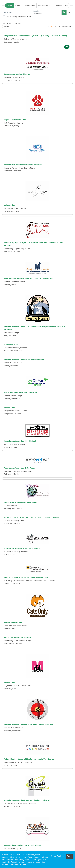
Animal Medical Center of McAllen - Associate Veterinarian (29, 759)
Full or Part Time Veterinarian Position (21, 392)
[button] (69, 12)
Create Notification (63, 26)
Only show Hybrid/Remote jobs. (19, 16)
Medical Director (11, 344)
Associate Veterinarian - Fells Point (19, 468)
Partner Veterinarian (13, 622)
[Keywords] (18, 12)
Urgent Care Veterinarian (15, 119)
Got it (69, 856)
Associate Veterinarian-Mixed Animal (20, 441)
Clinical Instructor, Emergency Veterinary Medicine (26, 577)
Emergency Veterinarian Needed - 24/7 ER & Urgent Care (28, 278)
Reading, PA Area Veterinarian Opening (21, 502)
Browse (18, 6)
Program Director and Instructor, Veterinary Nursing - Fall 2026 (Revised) (35, 36)
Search (9, 6)
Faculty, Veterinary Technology (18, 637)
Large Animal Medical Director (17, 74)
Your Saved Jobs (62, 6)
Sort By (6, 26)
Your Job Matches (45, 6)
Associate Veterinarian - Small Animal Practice (24, 359)
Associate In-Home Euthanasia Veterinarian (23, 164)
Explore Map (30, 6)
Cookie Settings (57, 856)
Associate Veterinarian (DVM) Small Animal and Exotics (28, 800)
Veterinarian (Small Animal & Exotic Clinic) (22, 845)
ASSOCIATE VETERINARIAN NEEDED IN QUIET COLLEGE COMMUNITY (33, 517)
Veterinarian (9, 205)
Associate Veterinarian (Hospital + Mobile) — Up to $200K (29, 724)
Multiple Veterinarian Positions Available (22, 548)
